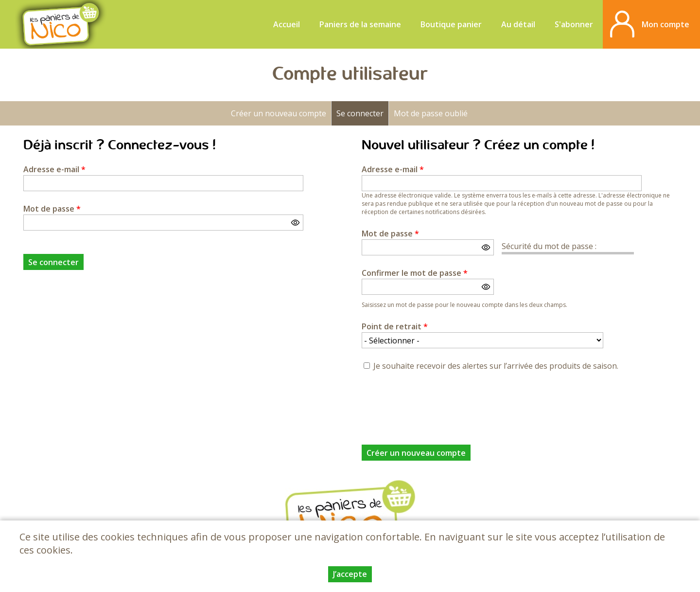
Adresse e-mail (54, 169)
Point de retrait (395, 326)
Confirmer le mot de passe (415, 273)
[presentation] (436, 402)
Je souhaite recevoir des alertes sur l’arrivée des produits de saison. (496, 366)
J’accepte (350, 574)
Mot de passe (52, 209)
